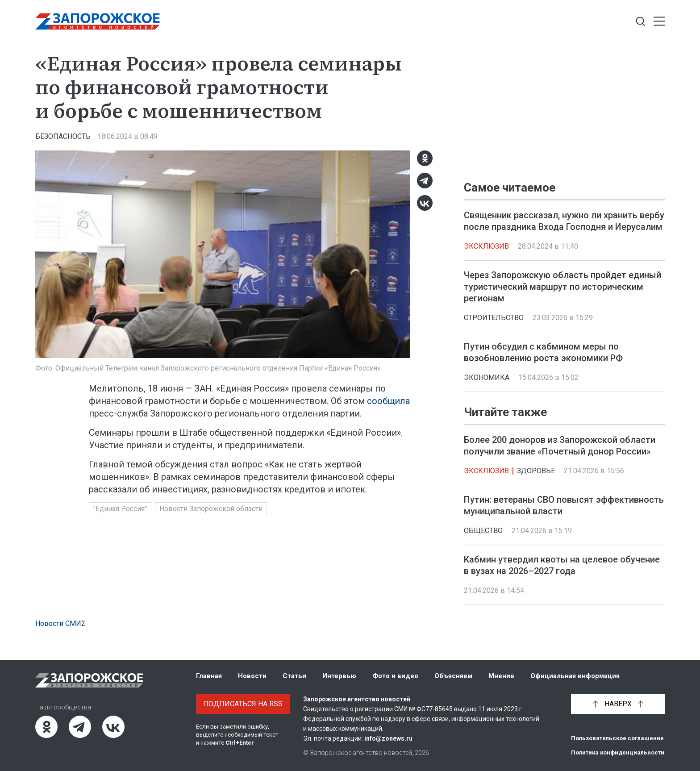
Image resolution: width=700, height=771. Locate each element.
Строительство (494, 318)
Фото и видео (395, 676)
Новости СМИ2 (60, 623)
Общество (483, 531)
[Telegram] (425, 181)
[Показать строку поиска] (640, 22)
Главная (209, 676)
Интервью (339, 676)
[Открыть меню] (659, 22)
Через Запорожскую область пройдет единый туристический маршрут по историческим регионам (562, 287)
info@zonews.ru (388, 738)
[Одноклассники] (425, 158)
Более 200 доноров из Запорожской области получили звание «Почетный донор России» (560, 446)
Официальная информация (575, 676)
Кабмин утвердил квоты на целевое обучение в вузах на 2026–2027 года (562, 566)
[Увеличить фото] (223, 254)
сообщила (388, 401)
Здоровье (536, 471)
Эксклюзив (486, 246)
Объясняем (453, 676)
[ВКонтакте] (425, 203)
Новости (252, 676)
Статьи (294, 676)
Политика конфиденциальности (618, 752)
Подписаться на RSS (243, 704)
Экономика (487, 377)
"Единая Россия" (120, 509)
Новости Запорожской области (211, 509)
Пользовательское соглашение (617, 738)
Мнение (501, 676)
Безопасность (63, 136)
